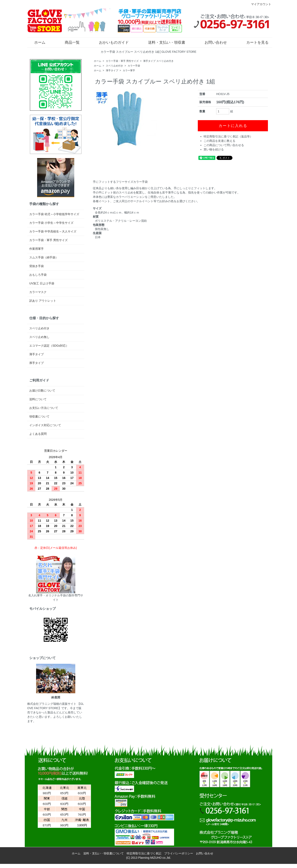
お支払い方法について (44, 408)
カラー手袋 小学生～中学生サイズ (51, 223)
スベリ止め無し (39, 337)
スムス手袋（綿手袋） (44, 257)
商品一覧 (69, 42)
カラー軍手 (129, 70)
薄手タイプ (112, 70)
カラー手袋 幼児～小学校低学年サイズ (54, 214)
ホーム (37, 42)
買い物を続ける (214, 149)
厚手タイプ (37, 363)
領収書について (39, 416)
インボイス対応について (45, 425)
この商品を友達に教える (219, 141)
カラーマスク (38, 292)
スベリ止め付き (114, 66)
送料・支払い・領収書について (104, 853)
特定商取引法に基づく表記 (144, 853)
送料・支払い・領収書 (164, 42)
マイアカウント (259, 4)
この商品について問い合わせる (224, 145)
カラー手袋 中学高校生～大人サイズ (53, 231)
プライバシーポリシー (179, 853)
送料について (38, 399)
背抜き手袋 (37, 266)
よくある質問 (38, 434)
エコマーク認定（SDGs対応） (49, 346)
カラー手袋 (134, 66)
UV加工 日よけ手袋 (42, 283)
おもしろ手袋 (38, 275)
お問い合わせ (213, 42)
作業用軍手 (37, 249)
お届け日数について (42, 391)
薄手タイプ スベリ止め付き (158, 61)
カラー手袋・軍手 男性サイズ (122, 61)
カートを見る (254, 42)
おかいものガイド (111, 42)
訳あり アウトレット (43, 301)
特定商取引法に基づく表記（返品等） (228, 136)
